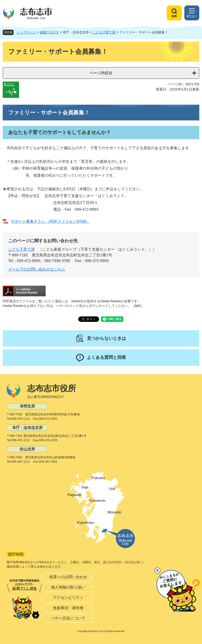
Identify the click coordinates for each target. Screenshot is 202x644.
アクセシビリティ (68, 598)
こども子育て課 (104, 32)
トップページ (26, 32)
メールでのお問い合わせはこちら (37, 269)
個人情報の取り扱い (68, 587)
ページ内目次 (101, 73)
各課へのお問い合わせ (68, 577)
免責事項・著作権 (68, 608)
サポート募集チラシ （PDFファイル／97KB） (50, 221)
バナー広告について (68, 618)
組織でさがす (49, 32)
